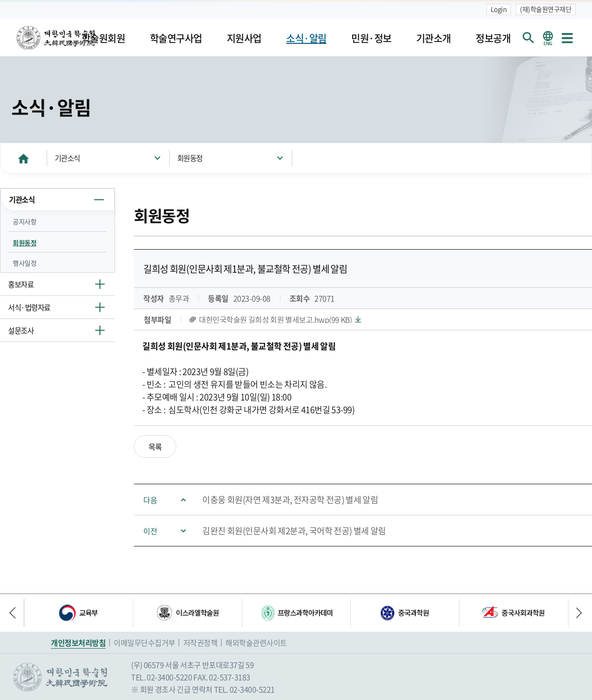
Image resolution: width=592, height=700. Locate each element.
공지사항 (25, 221)
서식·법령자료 (29, 307)
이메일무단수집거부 (144, 643)
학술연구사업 (176, 38)
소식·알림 (306, 38)
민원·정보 (371, 38)
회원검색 (529, 38)
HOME (24, 158)
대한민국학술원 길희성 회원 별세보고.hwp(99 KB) (275, 319)
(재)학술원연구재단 (546, 9)
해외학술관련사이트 (256, 643)
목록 (155, 447)
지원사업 (244, 38)
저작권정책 (201, 643)
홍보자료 (21, 284)
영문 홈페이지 (548, 38)
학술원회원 (103, 38)
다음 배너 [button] (576, 613)
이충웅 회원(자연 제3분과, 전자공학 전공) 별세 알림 (290, 500)
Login (499, 9)
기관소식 (67, 158)
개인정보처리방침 (78, 643)
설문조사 (21, 330)
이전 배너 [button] (16, 613)
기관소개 (434, 38)
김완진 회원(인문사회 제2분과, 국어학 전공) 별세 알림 (294, 531)
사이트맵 (567, 38)
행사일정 (25, 263)
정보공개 (493, 38)
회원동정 (190, 158)
